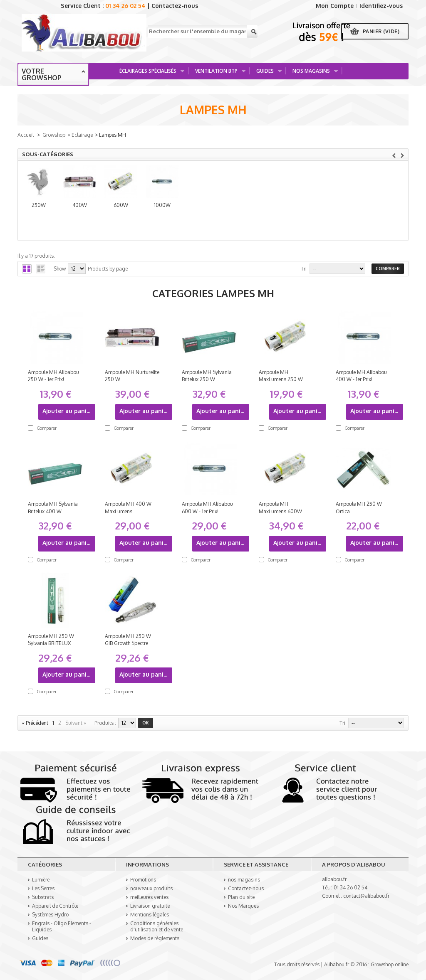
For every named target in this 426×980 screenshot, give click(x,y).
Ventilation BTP (217, 73)
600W (261, 210)
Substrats (43, 897)
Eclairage (82, 135)
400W (164, 210)
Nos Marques (243, 906)
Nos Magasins (312, 73)
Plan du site (241, 897)
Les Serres (43, 888)
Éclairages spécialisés (149, 73)
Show (60, 269)
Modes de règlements (155, 938)
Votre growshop (42, 74)
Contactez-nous (175, 6)
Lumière (41, 880)
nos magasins (244, 880)
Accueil (26, 135)
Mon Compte (335, 6)
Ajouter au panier (67, 411)
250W (67, 210)
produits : (105, 723)
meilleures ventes (149, 897)
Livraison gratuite (150, 906)
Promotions (143, 880)
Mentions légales (150, 915)
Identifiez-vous (381, 6)
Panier (381, 31)
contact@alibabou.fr (366, 896)
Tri (304, 269)
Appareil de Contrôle (55, 906)
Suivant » (76, 723)
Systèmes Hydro (50, 915)
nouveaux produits (151, 888)
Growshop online (390, 964)
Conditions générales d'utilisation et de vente (157, 926)
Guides (266, 73)
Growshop (54, 135)
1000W (359, 210)
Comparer (47, 428)
